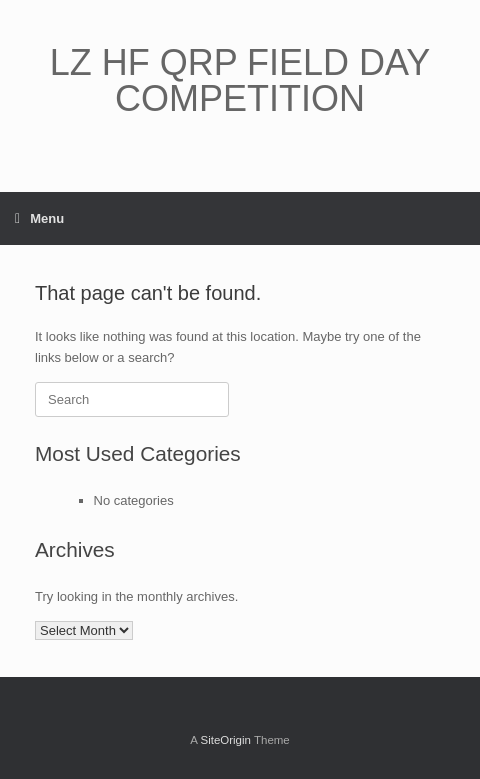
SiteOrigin (225, 740)
